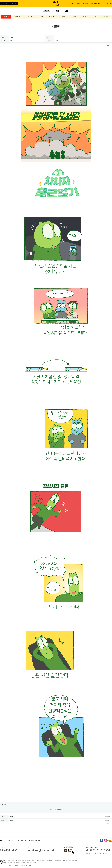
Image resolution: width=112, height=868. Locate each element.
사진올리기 (86, 17)
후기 (96, 17)
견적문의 (5, 3)
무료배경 (41, 17)
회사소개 (3, 840)
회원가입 (78, 3)
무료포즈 (30, 17)
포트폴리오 (18, 17)
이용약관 (10, 840)
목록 (108, 46)
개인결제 (14, 3)
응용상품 (52, 17)
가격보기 (6, 17)
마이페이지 (85, 3)
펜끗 (69, 851)
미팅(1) (11, 817)
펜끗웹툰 (106, 17)
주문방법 (74, 17)
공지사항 (110, 3)
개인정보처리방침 (21, 840)
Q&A (104, 3)
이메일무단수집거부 (34, 840)
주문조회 (92, 3)
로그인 (72, 3)
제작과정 (63, 17)
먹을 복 (11, 820)
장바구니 (99, 3)
